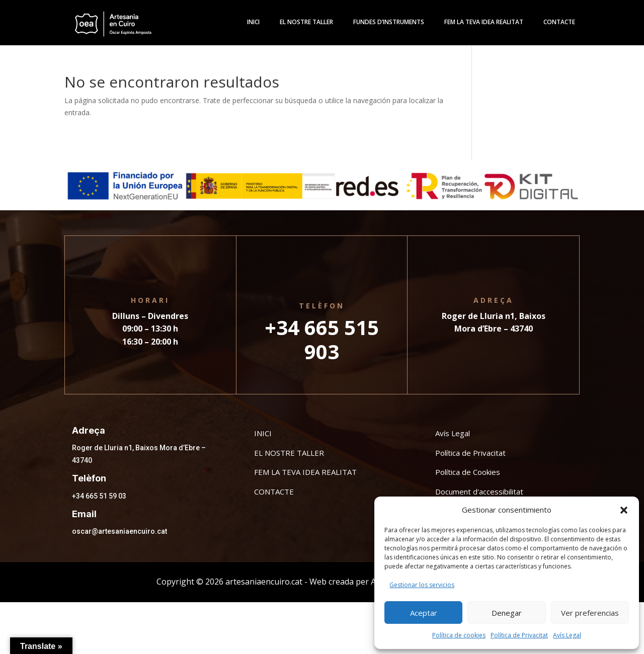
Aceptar (424, 613)
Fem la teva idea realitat (484, 22)
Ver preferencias (590, 613)
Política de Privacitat (519, 635)
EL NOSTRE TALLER (289, 453)
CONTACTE (274, 492)
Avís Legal (567, 635)
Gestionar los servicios (422, 585)
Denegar (507, 613)
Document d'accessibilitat (479, 492)
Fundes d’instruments (389, 22)
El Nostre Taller (306, 22)
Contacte (559, 22)
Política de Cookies (468, 472)
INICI (263, 433)
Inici (253, 22)
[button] (624, 510)
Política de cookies (459, 635)
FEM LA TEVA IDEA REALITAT (305, 472)
